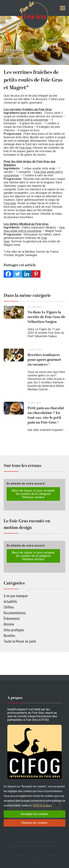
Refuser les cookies (35, 823)
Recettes (9, 636)
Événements (12, 619)
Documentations (15, 613)
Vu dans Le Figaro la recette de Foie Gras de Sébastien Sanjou (46, 317)
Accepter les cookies (34, 814)
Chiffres (9, 607)
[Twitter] (17, 274)
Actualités (15, 50)
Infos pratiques (14, 630)
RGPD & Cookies (42, 805)
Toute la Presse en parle (20, 641)
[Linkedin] (27, 274)
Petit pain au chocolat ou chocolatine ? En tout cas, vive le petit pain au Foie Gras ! (46, 415)
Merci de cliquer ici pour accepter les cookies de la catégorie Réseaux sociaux (33, 494)
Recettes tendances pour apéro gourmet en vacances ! (44, 360)
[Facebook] (8, 274)
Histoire (9, 624)
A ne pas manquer (16, 596)
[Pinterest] (36, 274)
